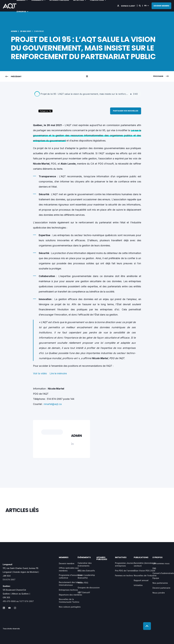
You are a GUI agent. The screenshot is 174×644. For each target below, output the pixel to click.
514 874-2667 (9, 580)
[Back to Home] (10, 7)
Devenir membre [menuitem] (67, 563)
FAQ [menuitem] (154, 568)
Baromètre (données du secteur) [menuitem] (145, 564)
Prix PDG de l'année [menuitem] (124, 571)
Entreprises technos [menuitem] (68, 590)
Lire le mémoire (58, 373)
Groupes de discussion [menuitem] (89, 588)
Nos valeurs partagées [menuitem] (70, 607)
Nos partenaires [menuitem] (160, 583)
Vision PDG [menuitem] (83, 583)
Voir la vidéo (40, 373)
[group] (87, 94)
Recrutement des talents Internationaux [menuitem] (71, 584)
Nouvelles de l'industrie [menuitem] (145, 575)
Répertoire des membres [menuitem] (70, 595)
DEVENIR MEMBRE (161, 6)
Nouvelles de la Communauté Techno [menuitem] (69, 601)
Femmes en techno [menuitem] (124, 575)
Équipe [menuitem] (156, 578)
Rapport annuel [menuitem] (141, 580)
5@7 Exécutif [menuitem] (84, 592)
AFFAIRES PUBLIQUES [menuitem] (102, 559)
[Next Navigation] (161, 76)
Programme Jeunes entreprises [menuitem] (124, 564)
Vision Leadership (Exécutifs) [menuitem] (86, 576)
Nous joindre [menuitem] (159, 593)
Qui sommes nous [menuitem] (161, 563)
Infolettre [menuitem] (138, 585)
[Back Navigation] (87, 77)
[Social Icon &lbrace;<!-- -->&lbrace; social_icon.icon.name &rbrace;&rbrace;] (5, 608)
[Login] (126, 6)
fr (145, 6)
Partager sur (45, 111)
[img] (131, 94)
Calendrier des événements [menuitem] (85, 564)
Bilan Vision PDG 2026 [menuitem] (144, 571)
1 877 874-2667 (26, 601)
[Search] (140, 6)
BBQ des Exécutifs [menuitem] (86, 571)
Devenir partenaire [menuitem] (161, 588)
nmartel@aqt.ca (53, 404)
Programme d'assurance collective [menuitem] (70, 576)
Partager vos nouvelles (126, 111)
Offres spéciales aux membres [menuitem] (69, 569)
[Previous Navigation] (13, 77)
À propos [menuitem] (21, 12)
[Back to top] (147, 626)
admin (14, 31)
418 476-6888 (9, 601)
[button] (37, 94)
